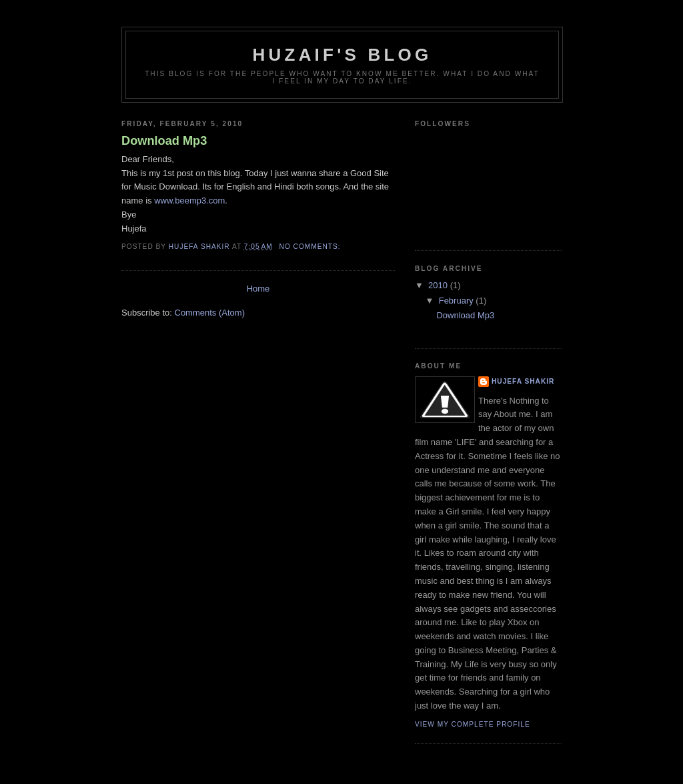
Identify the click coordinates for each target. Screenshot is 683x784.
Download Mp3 (164, 141)
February (458, 301)
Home (258, 289)
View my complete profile (473, 724)
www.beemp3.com (189, 201)
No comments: (311, 247)
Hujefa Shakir (523, 381)
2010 (439, 285)
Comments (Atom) (210, 313)
